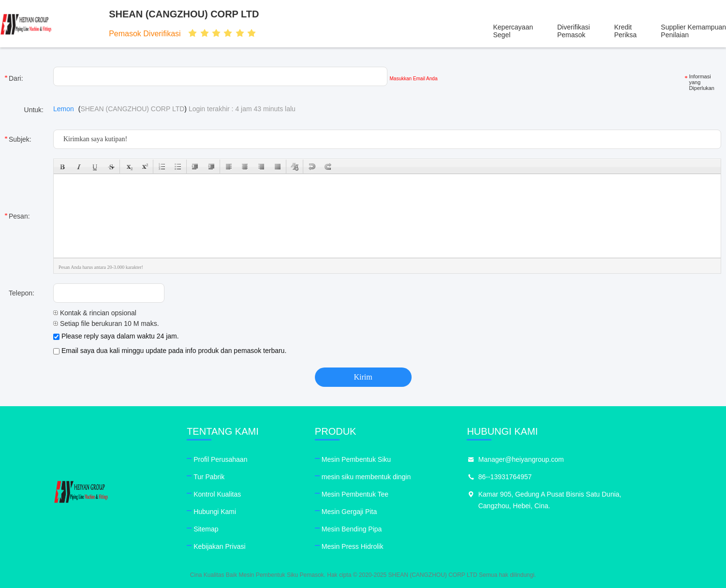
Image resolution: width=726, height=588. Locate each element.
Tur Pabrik (231, 477)
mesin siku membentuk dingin (409, 477)
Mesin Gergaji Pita (392, 512)
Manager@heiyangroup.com (585, 459)
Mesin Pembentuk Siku (399, 459)
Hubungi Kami (237, 512)
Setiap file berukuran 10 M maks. (106, 323)
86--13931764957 (570, 477)
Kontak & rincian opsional (95, 313)
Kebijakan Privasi (241, 546)
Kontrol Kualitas (239, 494)
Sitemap (228, 529)
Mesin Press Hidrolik (396, 546)
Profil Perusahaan (242, 459)
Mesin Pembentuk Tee (398, 494)
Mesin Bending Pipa (395, 529)
